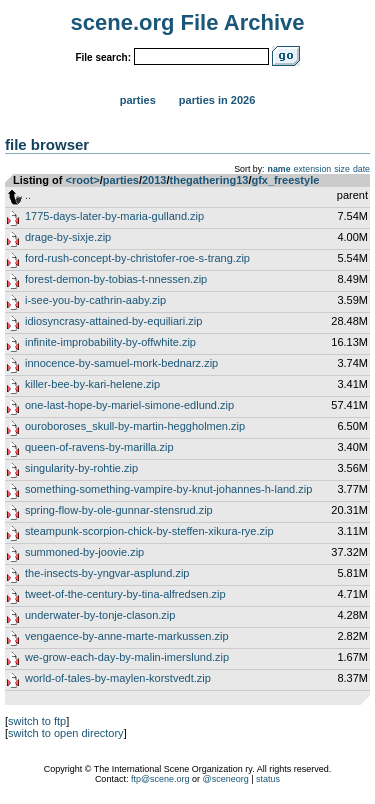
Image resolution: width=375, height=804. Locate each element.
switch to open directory (66, 733)
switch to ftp (37, 721)
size (342, 169)
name (279, 169)
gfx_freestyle (285, 180)
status (268, 779)
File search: (103, 57)
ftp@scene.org (160, 779)
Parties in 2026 (217, 100)
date (361, 169)
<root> (83, 180)
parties (121, 180)
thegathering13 (209, 180)
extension (313, 169)
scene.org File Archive (188, 22)
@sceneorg (226, 779)
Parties (138, 100)
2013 (154, 180)
